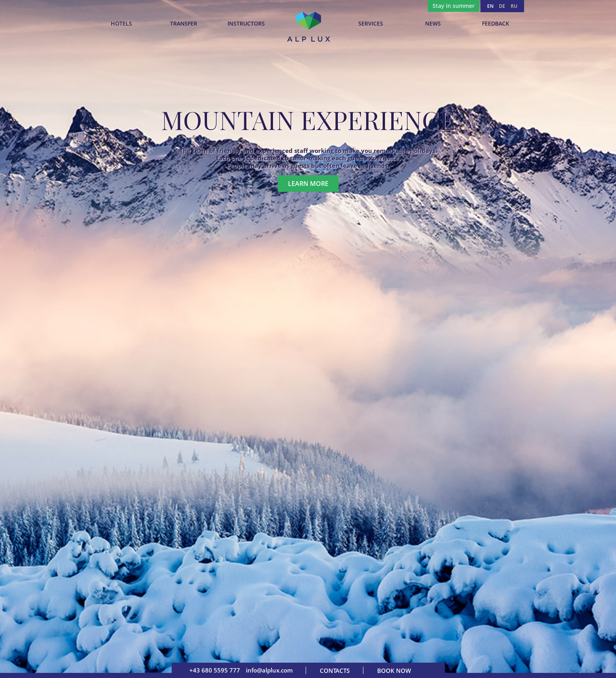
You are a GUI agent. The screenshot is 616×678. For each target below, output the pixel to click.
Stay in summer (454, 6)
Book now (394, 671)
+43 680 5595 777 (215, 670)
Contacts (335, 671)
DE (502, 6)
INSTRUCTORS (246, 23)
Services (371, 23)
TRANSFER (184, 23)
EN (490, 6)
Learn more (308, 184)
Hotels (121, 23)
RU (514, 6)
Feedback (496, 23)
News (433, 23)
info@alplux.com (269, 670)
